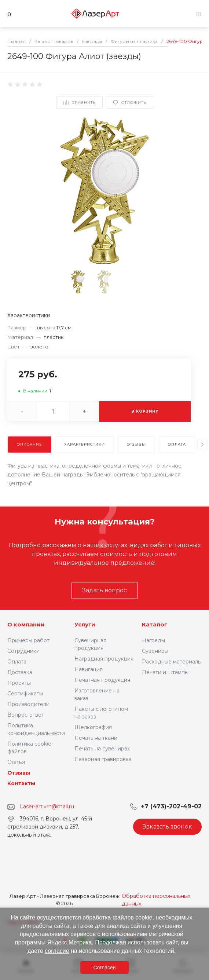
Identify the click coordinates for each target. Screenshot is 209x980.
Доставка (20, 672)
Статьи (16, 762)
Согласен (104, 968)
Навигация (89, 669)
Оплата (17, 662)
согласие (57, 951)
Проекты (19, 683)
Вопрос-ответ (26, 715)
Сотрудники (23, 651)
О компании (26, 624)
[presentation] (202, 445)
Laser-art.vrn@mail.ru (47, 807)
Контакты (21, 783)
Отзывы (19, 773)
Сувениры (155, 651)
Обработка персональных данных (156, 900)
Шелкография (93, 727)
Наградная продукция (104, 659)
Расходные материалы (172, 662)
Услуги (85, 624)
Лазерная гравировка (103, 759)
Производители (28, 704)
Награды (153, 640)
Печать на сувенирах (102, 749)
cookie (144, 917)
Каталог (155, 624)
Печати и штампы (165, 672)
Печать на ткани (96, 738)
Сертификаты (25, 694)
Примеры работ (28, 640)
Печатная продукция (102, 680)
